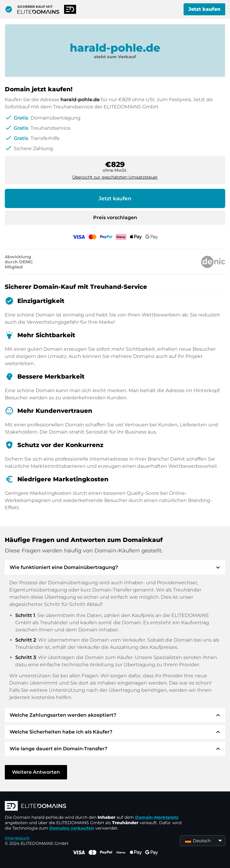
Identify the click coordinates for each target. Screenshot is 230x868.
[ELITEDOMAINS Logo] (95, 806)
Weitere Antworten (36, 772)
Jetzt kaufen (204, 9)
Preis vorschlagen (115, 218)
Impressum (17, 838)
